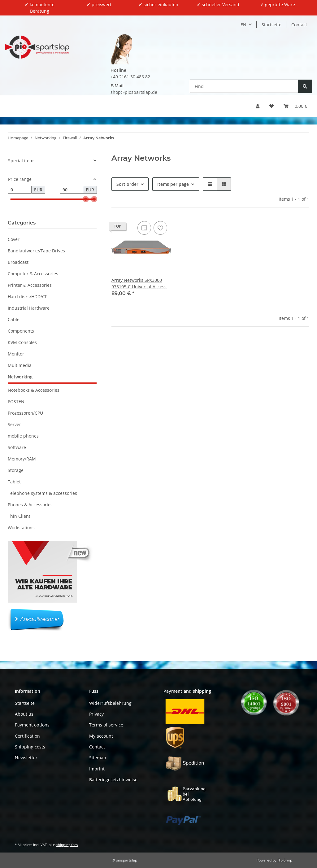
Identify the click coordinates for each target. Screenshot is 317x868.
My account (101, 736)
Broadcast (18, 262)
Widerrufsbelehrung (110, 703)
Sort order (127, 184)
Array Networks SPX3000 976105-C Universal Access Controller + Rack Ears (139, 284)
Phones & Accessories (30, 505)
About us (24, 714)
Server (14, 424)
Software (17, 447)
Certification (27, 736)
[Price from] (20, 190)
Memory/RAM (22, 459)
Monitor (16, 354)
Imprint (97, 769)
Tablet (14, 482)
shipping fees (67, 845)
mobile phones (23, 436)
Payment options (32, 725)
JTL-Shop (285, 860)
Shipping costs (30, 747)
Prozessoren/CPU (25, 413)
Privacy (96, 714)
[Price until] (72, 190)
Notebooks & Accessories (34, 390)
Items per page (173, 184)
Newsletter (26, 758)
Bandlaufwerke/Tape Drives (36, 251)
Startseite (271, 25)
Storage (16, 470)
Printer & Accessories (30, 285)
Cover (14, 239)
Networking (20, 377)
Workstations (21, 528)
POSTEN (16, 401)
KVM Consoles (22, 342)
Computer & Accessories (33, 274)
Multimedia (20, 365)
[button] (258, 106)
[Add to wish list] (160, 228)
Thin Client (19, 516)
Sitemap (98, 758)
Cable (14, 319)
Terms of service (106, 725)
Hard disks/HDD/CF (27, 297)
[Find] (244, 86)
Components (21, 331)
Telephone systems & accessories (42, 493)
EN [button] (243, 25)
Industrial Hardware (29, 308)
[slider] (86, 199)
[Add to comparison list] (144, 228)
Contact (299, 25)
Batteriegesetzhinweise (113, 780)
